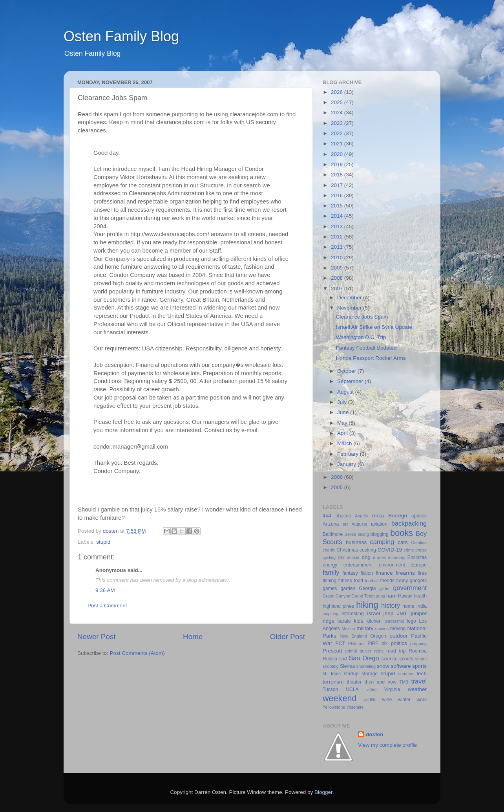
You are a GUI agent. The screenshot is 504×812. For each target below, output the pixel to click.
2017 (338, 185)
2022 (338, 133)
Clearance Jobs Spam (362, 317)
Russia (330, 659)
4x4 (327, 516)
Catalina (419, 543)
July (343, 402)
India (422, 606)
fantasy (350, 573)
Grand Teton (363, 596)
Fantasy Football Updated (366, 348)
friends (387, 581)
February (349, 454)
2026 (338, 92)
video (372, 689)
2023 (338, 123)
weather (417, 689)
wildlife (370, 700)
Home (193, 637)
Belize (350, 534)
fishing (330, 581)
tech (422, 674)
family (331, 572)
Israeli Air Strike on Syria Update (374, 327)
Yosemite (355, 707)
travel (419, 681)
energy (330, 565)
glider (384, 588)
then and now (381, 682)
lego (412, 621)
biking (363, 534)
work (422, 700)
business (356, 542)
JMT (402, 613)
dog (366, 557)
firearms (405, 573)
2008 (338, 278)
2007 (338, 289)
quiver (366, 651)
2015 (338, 206)
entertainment (358, 565)
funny (402, 581)
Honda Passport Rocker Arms (371, 358)
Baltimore (333, 534)
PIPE (373, 643)
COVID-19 (390, 550)
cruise (421, 550)
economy (397, 557)
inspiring (331, 614)
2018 (338, 175)
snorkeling (366, 666)
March (345, 443)
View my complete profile (387, 745)
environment (392, 565)
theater (354, 682)
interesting (352, 614)
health (420, 596)
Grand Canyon (336, 596)
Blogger (323, 792)
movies (382, 629)
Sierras (347, 666)
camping (382, 542)
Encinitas (417, 557)
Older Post (288, 637)
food (358, 581)
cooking (368, 550)
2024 (338, 113)
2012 (338, 237)
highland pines (338, 606)
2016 (338, 195)
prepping (418, 643)
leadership (394, 621)
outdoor (398, 636)
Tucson (330, 689)
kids (359, 621)
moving (398, 629)
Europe (419, 565)
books (402, 533)
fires (422, 573)
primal (351, 651)
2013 (338, 226)
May (343, 423)
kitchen (374, 621)
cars (403, 542)
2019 (338, 164)
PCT (340, 643)
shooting (331, 666)
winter (404, 700)
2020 (338, 154)
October (347, 371)
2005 (338, 487)
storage (370, 674)
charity (329, 550)
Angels (361, 516)
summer (406, 674)
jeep (389, 613)
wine (387, 700)
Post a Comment (107, 606)
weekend (340, 698)
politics (399, 643)
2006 (338, 477)
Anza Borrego (389, 516)
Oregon (378, 636)
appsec (419, 516)
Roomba (418, 651)
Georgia (367, 588)
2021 (338, 144)
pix (385, 643)
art (345, 524)
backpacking (409, 523)
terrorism (333, 682)
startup (351, 674)
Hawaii (405, 596)
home (408, 606)
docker (353, 557)
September (351, 381)
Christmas (347, 550)
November (350, 308)
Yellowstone (334, 707)
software (401, 666)
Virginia (392, 689)
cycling (329, 557)
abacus (343, 516)
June (344, 412)
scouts (406, 659)
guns (381, 596)
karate (344, 621)
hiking (367, 605)
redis (379, 651)
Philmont (356, 643)
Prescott (332, 651)
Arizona (331, 524)
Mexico (348, 629)
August (346, 392)
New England (353, 636)
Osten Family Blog (121, 36)
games (330, 588)
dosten (374, 734)
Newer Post (97, 637)
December (350, 298)
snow (383, 666)
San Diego (364, 658)
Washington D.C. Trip (361, 337)
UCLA (352, 689)
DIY (341, 557)
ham (391, 596)
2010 (338, 258)
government (410, 588)
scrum (421, 659)
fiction (367, 573)
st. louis (332, 674)
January (347, 464)
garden (348, 588)
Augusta (360, 524)
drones (379, 557)
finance (384, 573)
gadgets (418, 581)
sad (343, 659)
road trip (396, 651)
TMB (404, 682)
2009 (338, 268)
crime (409, 550)
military (365, 628)
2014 (338, 216)
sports (419, 666)
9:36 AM (105, 590)
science (390, 659)
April (343, 433)
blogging (380, 534)
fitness (345, 581)
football (372, 581)
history (391, 605)
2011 (338, 247)
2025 (338, 102)
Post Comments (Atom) (137, 653)
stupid (103, 542)
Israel (373, 613)
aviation (379, 524)
